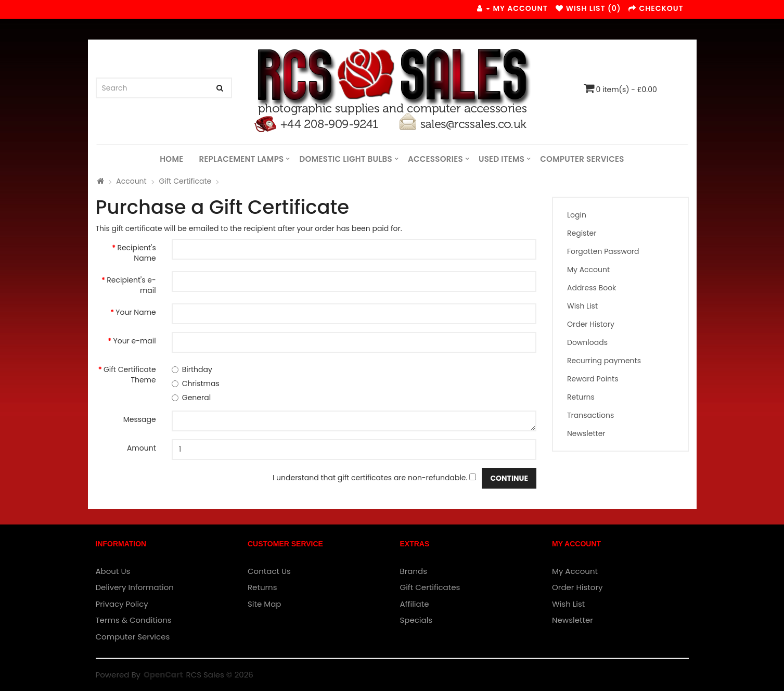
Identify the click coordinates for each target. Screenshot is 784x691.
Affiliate (415, 604)
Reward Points (593, 379)
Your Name (136, 312)
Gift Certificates (430, 587)
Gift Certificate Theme (130, 375)
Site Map (264, 604)
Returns (581, 397)
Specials (416, 620)
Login (577, 215)
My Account (588, 270)
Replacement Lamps (241, 159)
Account (131, 181)
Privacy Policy (122, 604)
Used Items (502, 159)
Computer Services (582, 159)
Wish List (582, 306)
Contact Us (269, 571)
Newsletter (586, 433)
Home (171, 159)
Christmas (196, 383)
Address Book (592, 288)
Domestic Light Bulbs (346, 159)
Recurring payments (604, 361)
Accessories (435, 159)
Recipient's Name (136, 253)
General (191, 398)
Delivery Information (135, 587)
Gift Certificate (185, 181)
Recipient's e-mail (131, 285)
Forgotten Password (603, 251)
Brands (414, 571)
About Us (113, 571)
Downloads (587, 342)
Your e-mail (135, 341)
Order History (591, 324)
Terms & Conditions (134, 620)
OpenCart (163, 675)
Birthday (192, 369)
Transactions (590, 415)
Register (582, 233)
